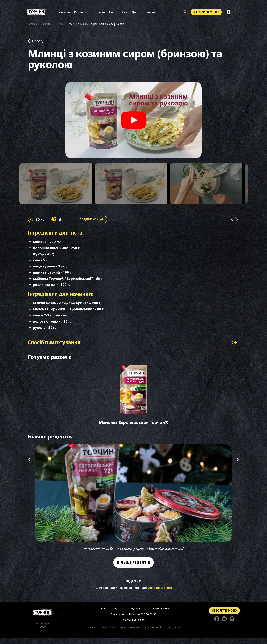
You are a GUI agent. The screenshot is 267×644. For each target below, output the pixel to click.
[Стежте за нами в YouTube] (224, 625)
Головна (64, 13)
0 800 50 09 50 (147, 620)
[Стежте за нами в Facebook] (217, 625)
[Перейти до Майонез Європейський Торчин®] (133, 400)
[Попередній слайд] (29, 504)
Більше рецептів (133, 568)
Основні (60, 25)
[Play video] (133, 122)
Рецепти (80, 13)
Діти (135, 13)
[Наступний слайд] (238, 504)
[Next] (237, 223)
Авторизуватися (160, 594)
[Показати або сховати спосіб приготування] (236, 346)
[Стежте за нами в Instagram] (232, 625)
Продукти (98, 13)
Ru (238, 15)
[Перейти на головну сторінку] (43, 618)
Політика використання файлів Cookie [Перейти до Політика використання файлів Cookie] (142, 633)
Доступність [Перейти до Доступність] (174, 633)
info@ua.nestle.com (133, 626)
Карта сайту (160, 614)
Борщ (113, 13)
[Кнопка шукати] (185, 13)
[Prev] (232, 223)
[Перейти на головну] (36, 13)
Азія (124, 13)
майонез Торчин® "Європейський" (64, 282)
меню (206, 13)
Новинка (149, 13)
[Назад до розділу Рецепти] (133, 43)
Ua (238, 12)
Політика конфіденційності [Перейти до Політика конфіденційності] (101, 633)
